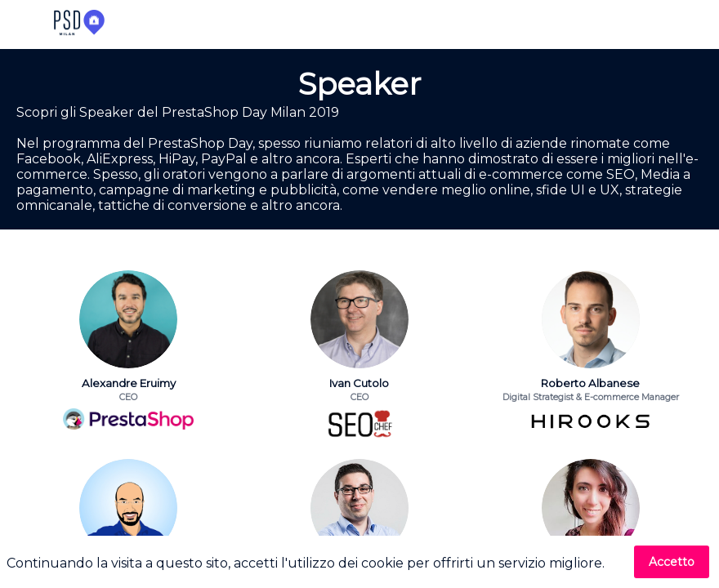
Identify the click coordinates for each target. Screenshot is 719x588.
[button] (25, 24)
